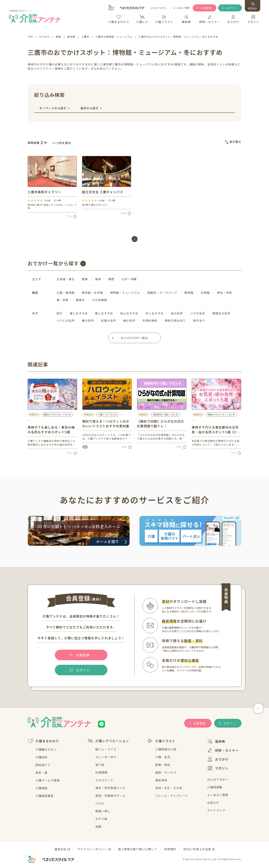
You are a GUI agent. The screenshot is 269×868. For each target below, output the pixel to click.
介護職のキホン (46, 749)
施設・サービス (166, 772)
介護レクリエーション (108, 741)
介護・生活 (163, 757)
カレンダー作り (106, 757)
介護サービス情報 (48, 780)
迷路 (98, 826)
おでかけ (218, 759)
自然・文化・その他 (169, 788)
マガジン (218, 768)
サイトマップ (216, 810)
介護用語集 (215, 787)
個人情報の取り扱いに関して (137, 849)
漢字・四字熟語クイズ (110, 788)
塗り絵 (100, 765)
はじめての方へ (159, 8)
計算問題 (101, 772)
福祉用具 (161, 780)
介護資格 (42, 788)
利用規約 (170, 849)
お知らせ (213, 803)
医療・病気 (163, 765)
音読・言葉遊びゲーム (110, 796)
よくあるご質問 (182, 8)
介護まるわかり (43, 741)
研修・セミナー (223, 750)
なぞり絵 (101, 819)
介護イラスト (161, 741)
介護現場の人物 (166, 749)
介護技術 (42, 757)
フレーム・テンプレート (172, 796)
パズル (100, 803)
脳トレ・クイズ (106, 749)
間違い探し (103, 811)
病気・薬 (42, 773)
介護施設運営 (45, 796)
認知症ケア (43, 765)
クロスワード (104, 780)
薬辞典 (216, 741)
